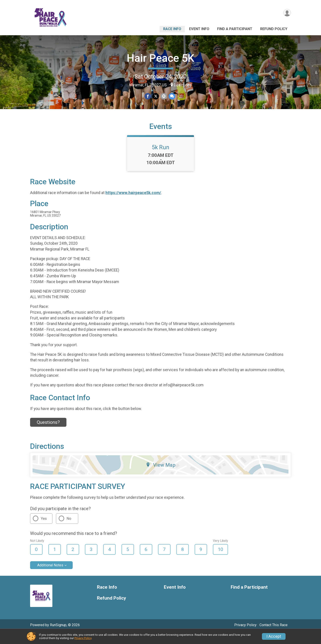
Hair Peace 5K (161, 58)
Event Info (199, 29)
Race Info (172, 29)
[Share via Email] (164, 96)
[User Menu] (287, 13)
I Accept (274, 636)
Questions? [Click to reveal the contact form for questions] (48, 433)
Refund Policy (274, 29)
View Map (161, 476)
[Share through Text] (172, 96)
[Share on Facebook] (148, 96)
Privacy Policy (83, 638)
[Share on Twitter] (156, 96)
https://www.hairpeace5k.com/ (133, 203)
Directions (183, 85)
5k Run (160, 158)
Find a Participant (235, 29)
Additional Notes (50, 576)
